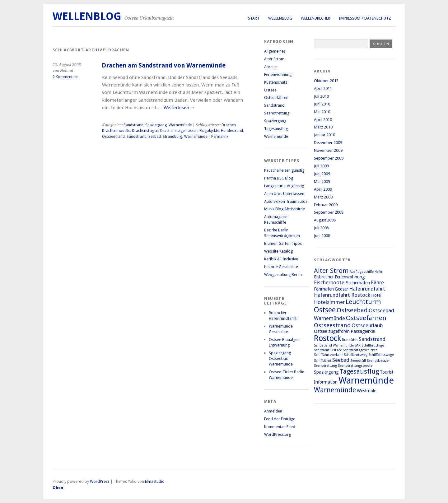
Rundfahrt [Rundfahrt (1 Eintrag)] (350, 340)
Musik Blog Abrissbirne (285, 209)
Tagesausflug (276, 129)
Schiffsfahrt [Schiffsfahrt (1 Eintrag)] (323, 361)
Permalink (220, 137)
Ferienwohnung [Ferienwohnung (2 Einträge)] (350, 277)
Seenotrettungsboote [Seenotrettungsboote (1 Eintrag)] (355, 366)
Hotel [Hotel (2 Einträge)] (376, 295)
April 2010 (323, 120)
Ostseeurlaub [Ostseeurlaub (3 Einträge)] (367, 325)
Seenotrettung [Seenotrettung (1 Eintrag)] (325, 366)
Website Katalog (278, 251)
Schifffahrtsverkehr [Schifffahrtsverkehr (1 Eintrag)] (328, 355)
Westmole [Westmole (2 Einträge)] (366, 391)
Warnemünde (180, 125)
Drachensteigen (145, 131)
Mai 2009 (322, 182)
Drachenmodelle (116, 131)
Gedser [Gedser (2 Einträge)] (341, 289)
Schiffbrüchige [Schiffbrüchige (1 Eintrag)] (373, 345)
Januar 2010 (324, 135)
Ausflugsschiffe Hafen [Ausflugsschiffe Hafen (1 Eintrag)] (366, 272)
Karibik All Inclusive (281, 259)
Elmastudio (155, 481)
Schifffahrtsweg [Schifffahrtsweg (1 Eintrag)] (356, 355)
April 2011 (323, 88)
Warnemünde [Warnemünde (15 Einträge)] (366, 380)
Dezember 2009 (328, 143)
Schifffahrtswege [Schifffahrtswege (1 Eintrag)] (381, 355)
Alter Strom (274, 59)
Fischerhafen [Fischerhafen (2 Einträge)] (358, 283)
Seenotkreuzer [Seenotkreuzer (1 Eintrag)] (378, 361)
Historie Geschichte (281, 267)
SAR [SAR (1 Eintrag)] (358, 345)
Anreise (271, 67)
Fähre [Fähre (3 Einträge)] (377, 282)
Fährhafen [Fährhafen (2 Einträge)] (324, 289)
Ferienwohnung (278, 75)
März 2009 (323, 197)
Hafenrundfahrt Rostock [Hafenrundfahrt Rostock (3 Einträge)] (342, 295)
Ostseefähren (276, 98)
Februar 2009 (326, 205)
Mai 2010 (322, 112)
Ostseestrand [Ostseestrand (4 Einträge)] (332, 325)
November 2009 (328, 150)
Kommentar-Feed (280, 427)
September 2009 (329, 158)
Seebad (155, 137)
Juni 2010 (322, 104)
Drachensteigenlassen (179, 131)
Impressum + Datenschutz (365, 18)
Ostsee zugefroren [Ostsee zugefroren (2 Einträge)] (332, 331)
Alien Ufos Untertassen (284, 194)
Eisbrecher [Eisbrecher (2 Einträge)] (324, 277)
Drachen (229, 125)
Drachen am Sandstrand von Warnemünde (164, 65)
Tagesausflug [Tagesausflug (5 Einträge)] (359, 371)
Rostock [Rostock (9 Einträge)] (327, 338)
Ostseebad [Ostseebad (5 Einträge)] (352, 310)
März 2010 (323, 127)
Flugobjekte (209, 131)
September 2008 (329, 212)
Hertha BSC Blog (279, 178)
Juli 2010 (321, 96)
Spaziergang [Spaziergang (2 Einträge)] (326, 372)
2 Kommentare (65, 77)
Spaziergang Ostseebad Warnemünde (281, 359)
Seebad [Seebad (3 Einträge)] (341, 360)
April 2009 (323, 189)
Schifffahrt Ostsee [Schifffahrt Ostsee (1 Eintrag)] (328, 350)
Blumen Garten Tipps (283, 243)
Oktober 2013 (326, 81)
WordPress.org (278, 434)
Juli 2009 (321, 166)
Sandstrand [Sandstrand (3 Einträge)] (372, 339)
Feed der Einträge (280, 419)
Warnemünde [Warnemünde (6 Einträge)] (335, 390)
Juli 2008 (321, 228)
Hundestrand (232, 131)
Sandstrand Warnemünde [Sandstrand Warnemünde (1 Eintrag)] (334, 345)
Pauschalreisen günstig (284, 170)
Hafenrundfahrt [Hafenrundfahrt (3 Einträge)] (367, 289)
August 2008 (325, 220)
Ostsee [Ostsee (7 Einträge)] (325, 310)
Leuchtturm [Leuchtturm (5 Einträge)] (363, 302)
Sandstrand (133, 125)
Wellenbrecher (315, 18)
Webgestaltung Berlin (283, 275)
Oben (58, 488)
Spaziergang (156, 125)
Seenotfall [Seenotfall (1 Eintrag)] (358, 361)
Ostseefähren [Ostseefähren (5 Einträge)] (366, 318)
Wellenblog (280, 18)
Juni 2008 (322, 236)
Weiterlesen (179, 108)
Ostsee (270, 90)
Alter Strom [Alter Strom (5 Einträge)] (331, 271)
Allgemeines (275, 51)
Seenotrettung (277, 113)
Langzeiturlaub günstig (284, 186)
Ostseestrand (113, 137)
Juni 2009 (322, 174)
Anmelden (273, 411)
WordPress (100, 481)
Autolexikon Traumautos (286, 201)
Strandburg (173, 137)
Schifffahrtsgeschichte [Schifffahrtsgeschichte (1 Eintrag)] (360, 350)
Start (254, 18)
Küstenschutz (276, 82)
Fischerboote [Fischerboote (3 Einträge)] (329, 282)
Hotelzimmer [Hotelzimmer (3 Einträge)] (329, 302)
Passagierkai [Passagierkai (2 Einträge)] (363, 331)
